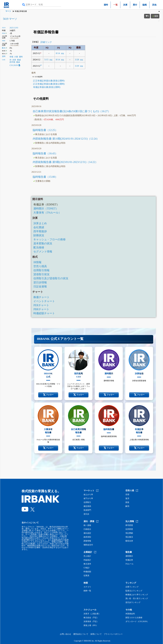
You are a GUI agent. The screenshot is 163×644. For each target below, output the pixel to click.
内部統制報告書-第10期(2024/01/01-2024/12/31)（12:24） (66, 139)
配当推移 (39, 247)
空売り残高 (40, 266)
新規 (127, 502)
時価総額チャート (44, 313)
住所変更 (129, 529)
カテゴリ (87, 587)
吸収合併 (129, 541)
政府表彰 (87, 537)
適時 (106, 5)
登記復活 (129, 537)
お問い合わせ (65, 634)
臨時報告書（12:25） (45, 130)
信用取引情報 (41, 270)
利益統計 (87, 560)
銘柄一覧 (87, 591)
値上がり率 (88, 495)
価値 (18, 62)
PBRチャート (41, 309)
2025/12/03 (14, 28)
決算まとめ (40, 223)
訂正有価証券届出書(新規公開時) (49, 81)
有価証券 (129, 560)
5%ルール (130, 564)
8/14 (58, 53)
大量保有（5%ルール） (47, 213)
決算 (125, 5)
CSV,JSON (15, 65)
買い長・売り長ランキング (137, 599)
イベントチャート (44, 301)
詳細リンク (46, 42)
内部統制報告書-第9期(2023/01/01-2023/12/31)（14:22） (65, 162)
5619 (4, 28)
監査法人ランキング (134, 591)
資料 (4, 56)
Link (4, 60)
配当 (4, 48)
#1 (41, 65)
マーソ (8, 11)
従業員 (86, 576)
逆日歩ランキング (133, 602)
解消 (127, 506)
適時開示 (129, 556)
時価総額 (87, 572)
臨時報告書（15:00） (45, 177)
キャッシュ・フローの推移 (50, 239)
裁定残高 (87, 506)
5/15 (46, 60)
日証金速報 (40, 286)
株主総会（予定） (91, 618)
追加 (155, 16)
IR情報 (37, 262)
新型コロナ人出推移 (134, 618)
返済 (127, 499)
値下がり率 (88, 499)
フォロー (48, 395)
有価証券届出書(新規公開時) (47, 87)
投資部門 (87, 510)
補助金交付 (88, 545)
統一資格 (87, 525)
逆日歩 (86, 514)
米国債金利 (130, 614)
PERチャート (41, 305)
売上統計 (87, 556)
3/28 (77, 60)
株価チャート (41, 297)
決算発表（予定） (91, 622)
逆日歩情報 (40, 282)
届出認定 (87, 533)
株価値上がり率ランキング (137, 595)
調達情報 (87, 541)
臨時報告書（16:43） (45, 153)
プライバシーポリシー (113, 634)
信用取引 (87, 502)
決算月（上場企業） (92, 614)
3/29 (77, 66)
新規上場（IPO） (91, 625)
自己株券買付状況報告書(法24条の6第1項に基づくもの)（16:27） (72, 111)
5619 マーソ (10, 19)
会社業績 (39, 227)
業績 (19, 60)
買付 (135, 5)
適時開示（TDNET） (46, 208)
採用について (96, 634)
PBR (4, 41)
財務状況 (39, 235)
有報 (11, 57)
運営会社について (81, 634)
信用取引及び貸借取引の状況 (51, 278)
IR (10, 60)
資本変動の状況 (43, 243)
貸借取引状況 (41, 274)
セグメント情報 (43, 251)
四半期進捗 (40, 231)
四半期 (12, 62)
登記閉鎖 (129, 533)
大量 (16, 57)
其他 (154, 5)
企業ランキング (132, 587)
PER (4, 33)
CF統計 (87, 568)
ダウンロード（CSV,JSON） (137, 622)
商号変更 (129, 525)
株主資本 (87, 564)
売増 (127, 495)
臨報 (145, 5)
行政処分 (87, 529)
